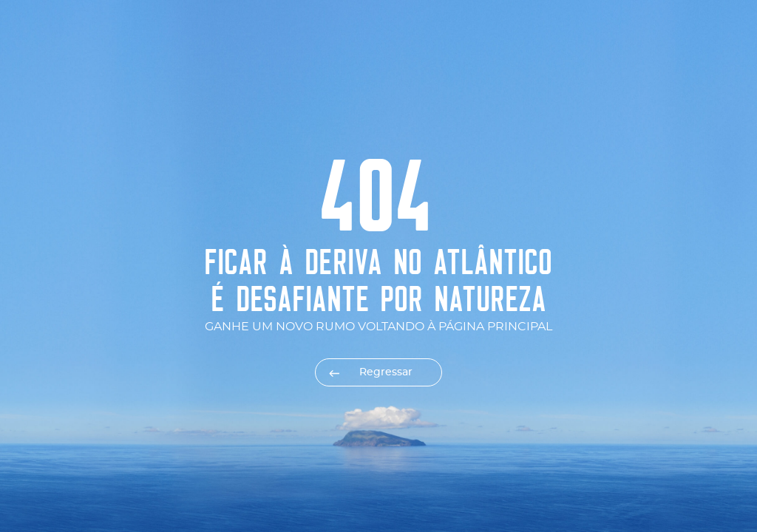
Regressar (386, 372)
